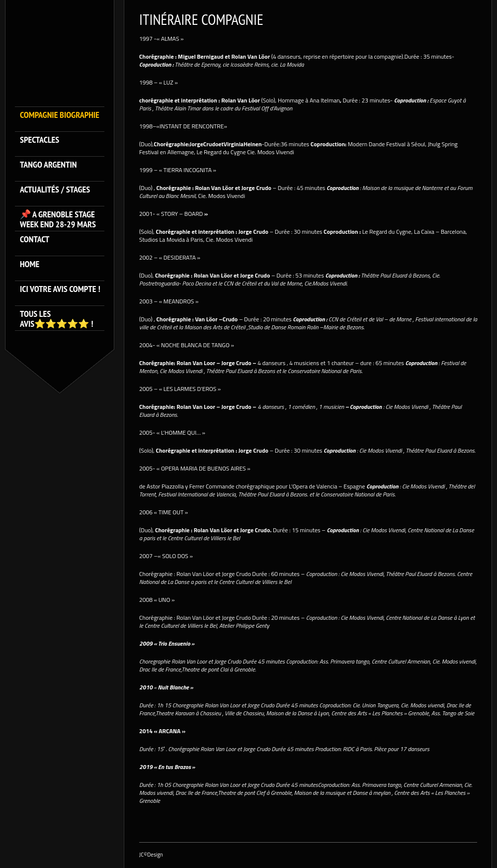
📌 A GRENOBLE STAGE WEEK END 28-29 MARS (58, 219)
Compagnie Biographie (60, 115)
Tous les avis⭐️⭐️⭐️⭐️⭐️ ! (56, 319)
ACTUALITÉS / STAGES (55, 190)
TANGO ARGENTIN (48, 165)
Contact (35, 240)
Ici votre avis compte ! (60, 289)
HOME (30, 264)
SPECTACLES (40, 140)
